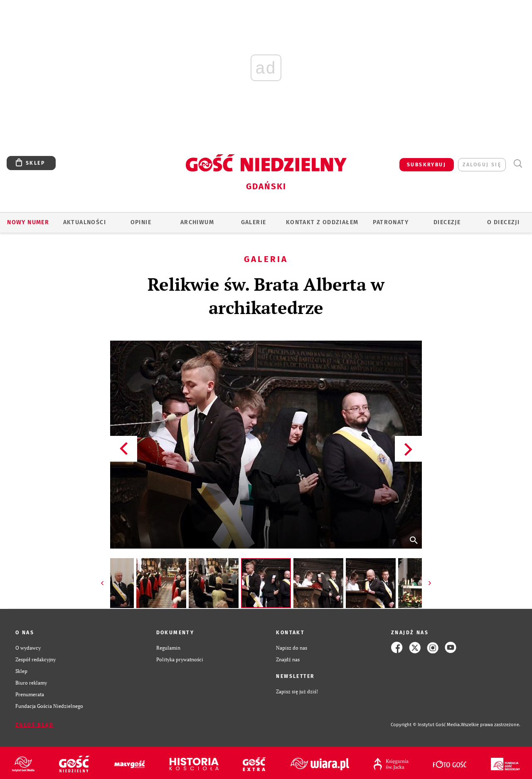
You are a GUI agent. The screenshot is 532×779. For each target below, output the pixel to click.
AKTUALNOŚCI (85, 222)
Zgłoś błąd (34, 725)
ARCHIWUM (197, 222)
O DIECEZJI (503, 222)
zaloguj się (482, 165)
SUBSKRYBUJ (426, 165)
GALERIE (254, 222)
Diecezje (447, 222)
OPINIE (141, 222)
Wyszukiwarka (518, 164)
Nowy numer (28, 222)
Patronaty (391, 222)
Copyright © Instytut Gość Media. (426, 725)
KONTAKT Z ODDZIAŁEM (322, 222)
